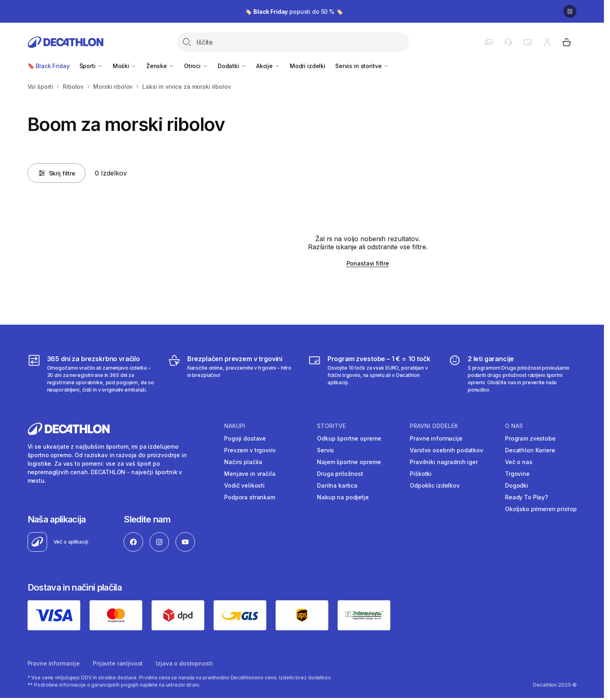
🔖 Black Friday (49, 66)
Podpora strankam (250, 497)
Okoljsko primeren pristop (541, 509)
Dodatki (232, 66)
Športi (91, 66)
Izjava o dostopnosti (184, 663)
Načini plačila (243, 462)
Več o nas (519, 462)
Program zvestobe (530, 438)
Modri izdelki (308, 66)
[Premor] (570, 11)
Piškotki (421, 474)
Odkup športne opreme (349, 438)
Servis (325, 450)
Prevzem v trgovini (250, 450)
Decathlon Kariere (530, 450)
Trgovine (517, 474)
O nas (514, 426)
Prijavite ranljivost (118, 663)
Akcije (268, 66)
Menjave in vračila (250, 474)
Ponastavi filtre (368, 263)
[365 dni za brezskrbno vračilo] (92, 374)
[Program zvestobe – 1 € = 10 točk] (372, 374)
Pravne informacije (436, 438)
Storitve (331, 426)
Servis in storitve (362, 66)
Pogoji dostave (245, 438)
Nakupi (235, 426)
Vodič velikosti (244, 485)
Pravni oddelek (434, 426)
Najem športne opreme (349, 462)
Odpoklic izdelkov (435, 485)
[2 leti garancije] (513, 374)
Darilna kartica (337, 485)
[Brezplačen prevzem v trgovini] (232, 374)
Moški (125, 66)
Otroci (196, 66)
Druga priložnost (340, 474)
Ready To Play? (527, 497)
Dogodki (517, 485)
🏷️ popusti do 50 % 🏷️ (294, 12)
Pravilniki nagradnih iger (444, 462)
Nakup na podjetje (343, 497)
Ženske (160, 66)
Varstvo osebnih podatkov (446, 450)
